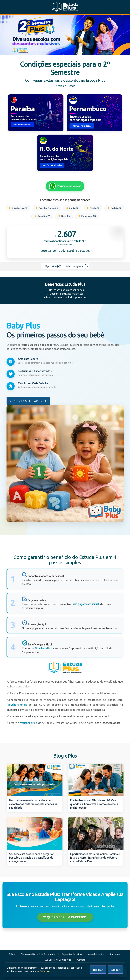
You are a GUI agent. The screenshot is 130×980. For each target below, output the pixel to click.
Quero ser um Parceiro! (65, 917)
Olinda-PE (93, 208)
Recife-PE (72, 208)
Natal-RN (64, 216)
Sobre (12, 954)
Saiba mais (45, 971)
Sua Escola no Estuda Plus (58, 960)
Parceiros (115, 954)
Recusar (98, 970)
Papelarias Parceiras (72, 954)
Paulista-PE (114, 208)
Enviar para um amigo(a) (65, 186)
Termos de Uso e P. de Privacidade (38, 954)
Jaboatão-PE (42, 216)
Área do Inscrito (96, 954)
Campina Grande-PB (47, 208)
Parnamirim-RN (87, 216)
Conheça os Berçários (28, 401)
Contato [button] (81, 960)
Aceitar (115, 970)
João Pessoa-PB (18, 208)
